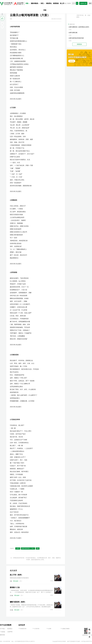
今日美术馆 (36, 629)
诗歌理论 (49, 3)
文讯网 (49, 629)
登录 (90, 3)
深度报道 (56, 3)
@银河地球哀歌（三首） (28, 548)
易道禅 (16, 581)
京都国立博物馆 (65, 629)
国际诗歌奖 (35, 3)
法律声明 (10, 632)
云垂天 (18, 548)
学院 (45, 10)
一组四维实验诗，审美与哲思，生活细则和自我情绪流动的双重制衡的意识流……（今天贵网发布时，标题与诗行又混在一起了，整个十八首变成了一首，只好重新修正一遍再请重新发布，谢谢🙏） (31, 591)
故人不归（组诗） (16, 575)
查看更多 (79, 44)
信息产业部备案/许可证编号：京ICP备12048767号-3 (79, 641)
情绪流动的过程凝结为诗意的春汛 (19, 578)
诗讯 (43, 3)
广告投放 (3, 632)
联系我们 (10, 629)
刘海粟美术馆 (22, 629)
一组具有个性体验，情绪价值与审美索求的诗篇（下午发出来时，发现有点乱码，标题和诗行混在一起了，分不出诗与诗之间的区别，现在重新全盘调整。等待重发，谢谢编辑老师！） (31, 606)
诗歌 (28, 3)
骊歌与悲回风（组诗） (18, 602)
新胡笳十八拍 (15, 587)
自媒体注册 (83, 3)
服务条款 (3, 635)
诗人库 (62, 3)
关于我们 (3, 629)
